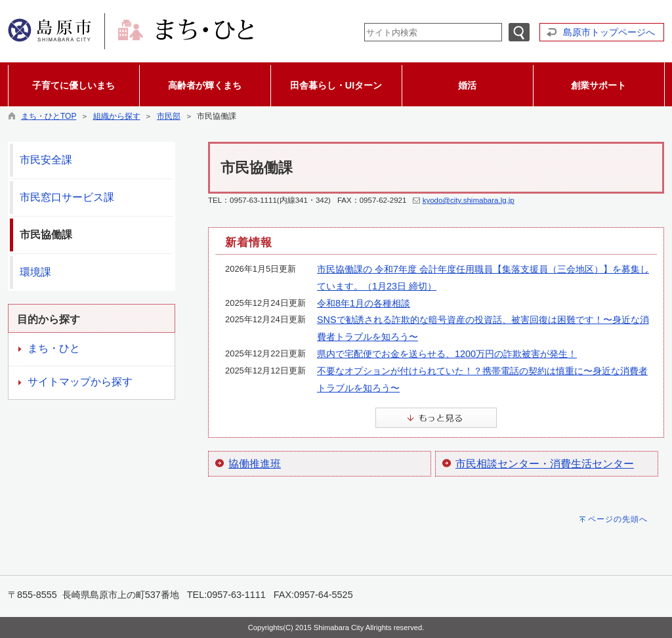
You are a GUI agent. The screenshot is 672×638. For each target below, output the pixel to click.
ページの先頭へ (618, 519)
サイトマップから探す (80, 382)
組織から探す (117, 116)
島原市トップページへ (609, 32)
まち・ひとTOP (49, 116)
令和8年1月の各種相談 (364, 303)
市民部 (169, 116)
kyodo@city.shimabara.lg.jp (469, 200)
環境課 (35, 272)
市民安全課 (46, 160)
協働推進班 (255, 464)
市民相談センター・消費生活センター (545, 464)
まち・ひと (54, 348)
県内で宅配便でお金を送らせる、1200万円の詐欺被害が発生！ (447, 354)
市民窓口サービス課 (67, 197)
